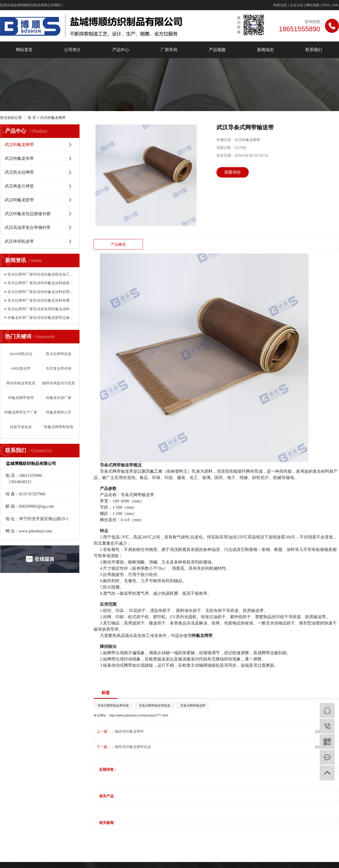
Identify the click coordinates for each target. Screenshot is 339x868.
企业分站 (296, 5)
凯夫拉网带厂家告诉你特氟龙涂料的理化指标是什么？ (42, 292)
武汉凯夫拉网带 (19, 172)
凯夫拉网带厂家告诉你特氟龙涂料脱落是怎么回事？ (42, 283)
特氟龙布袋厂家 (59, 398)
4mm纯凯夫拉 (21, 354)
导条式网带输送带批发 (155, 706)
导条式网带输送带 (193, 706)
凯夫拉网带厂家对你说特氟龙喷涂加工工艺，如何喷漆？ (42, 274)
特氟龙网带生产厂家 (21, 412)
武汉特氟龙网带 (53, 118)
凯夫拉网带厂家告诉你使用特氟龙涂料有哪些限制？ (42, 309)
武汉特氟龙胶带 (19, 200)
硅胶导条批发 (21, 427)
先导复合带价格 (59, 368)
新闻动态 (265, 50)
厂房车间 (169, 50)
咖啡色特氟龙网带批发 (133, 747)
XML (335, 5)
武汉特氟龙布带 (19, 158)
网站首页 (24, 50)
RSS (326, 5)
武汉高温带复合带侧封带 (28, 227)
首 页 (32, 118)
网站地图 (313, 5)
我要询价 (233, 172)
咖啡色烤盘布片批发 (59, 383)
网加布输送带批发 (21, 383)
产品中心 (121, 50)
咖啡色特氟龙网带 (129, 731)
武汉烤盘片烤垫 (19, 186)
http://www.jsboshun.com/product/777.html (139, 715)
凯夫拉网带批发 (59, 354)
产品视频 (217, 50)
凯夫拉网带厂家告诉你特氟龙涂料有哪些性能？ (42, 300)
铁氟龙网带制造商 (59, 427)
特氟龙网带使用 (21, 398)
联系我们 (314, 50)
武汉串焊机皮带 (19, 241)
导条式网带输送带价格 (113, 706)
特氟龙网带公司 (59, 412)
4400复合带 (21, 368)
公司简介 (72, 50)
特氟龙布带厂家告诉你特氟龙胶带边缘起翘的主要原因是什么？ (42, 318)
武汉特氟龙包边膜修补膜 (28, 214)
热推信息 (280, 5)
